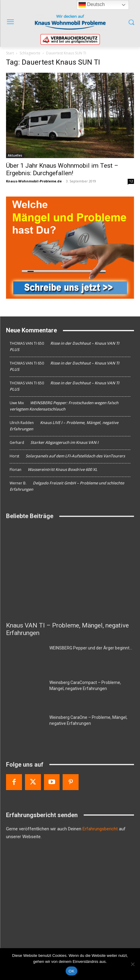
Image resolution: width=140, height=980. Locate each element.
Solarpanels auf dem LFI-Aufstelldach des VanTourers (75, 456)
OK (72, 971)
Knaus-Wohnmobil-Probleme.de (34, 181)
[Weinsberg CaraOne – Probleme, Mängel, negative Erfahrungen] (25, 728)
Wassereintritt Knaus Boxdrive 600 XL (62, 469)
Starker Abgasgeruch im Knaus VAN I (64, 442)
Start (10, 53)
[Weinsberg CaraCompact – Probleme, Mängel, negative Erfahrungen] (25, 693)
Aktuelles (15, 155)
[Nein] (132, 964)
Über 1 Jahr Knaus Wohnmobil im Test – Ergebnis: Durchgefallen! (62, 169)
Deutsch (92, 5)
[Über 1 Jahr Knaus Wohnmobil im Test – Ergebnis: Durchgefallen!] (70, 115)
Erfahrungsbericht (100, 829)
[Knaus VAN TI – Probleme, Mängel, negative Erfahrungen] (70, 572)
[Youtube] (52, 782)
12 (131, 181)
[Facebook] (14, 782)
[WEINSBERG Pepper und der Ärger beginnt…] (25, 658)
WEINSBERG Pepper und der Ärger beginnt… (91, 648)
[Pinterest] (71, 782)
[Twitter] (33, 782)
